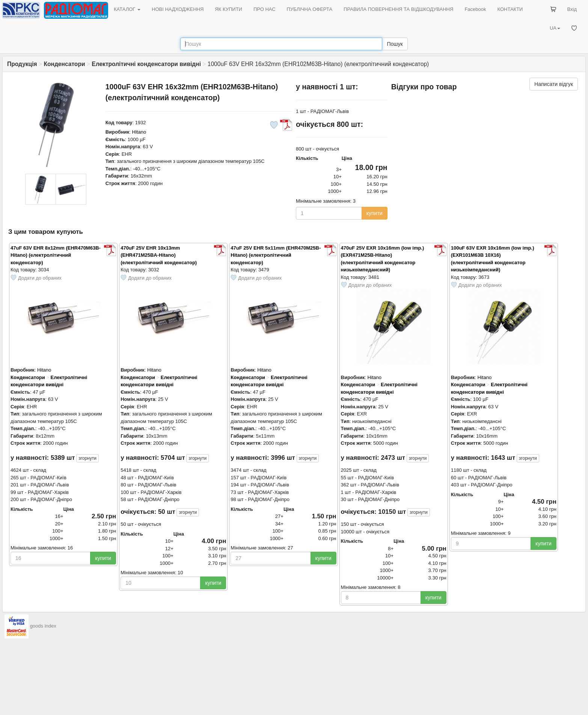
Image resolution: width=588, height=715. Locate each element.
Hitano (139, 132)
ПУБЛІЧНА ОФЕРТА (310, 9)
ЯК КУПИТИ (228, 9)
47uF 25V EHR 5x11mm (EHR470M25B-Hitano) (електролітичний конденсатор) (276, 255)
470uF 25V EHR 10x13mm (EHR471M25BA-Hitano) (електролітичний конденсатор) (159, 255)
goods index (43, 626)
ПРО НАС (265, 9)
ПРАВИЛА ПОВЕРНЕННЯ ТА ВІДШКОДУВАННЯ (398, 9)
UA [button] (555, 28)
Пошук (395, 44)
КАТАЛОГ (127, 9)
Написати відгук (554, 84)
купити (375, 213)
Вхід (572, 9)
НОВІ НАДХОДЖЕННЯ (178, 9)
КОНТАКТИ (510, 9)
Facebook (475, 9)
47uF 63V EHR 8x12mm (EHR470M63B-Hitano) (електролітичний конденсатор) (56, 255)
